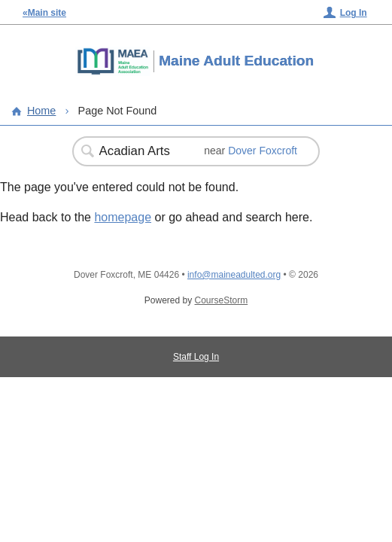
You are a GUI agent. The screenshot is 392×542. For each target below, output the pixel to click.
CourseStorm (222, 300)
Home (41, 111)
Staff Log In (196, 357)
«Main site (44, 13)
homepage (123, 217)
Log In (354, 13)
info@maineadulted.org (234, 275)
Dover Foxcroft (263, 151)
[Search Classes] (141, 151)
